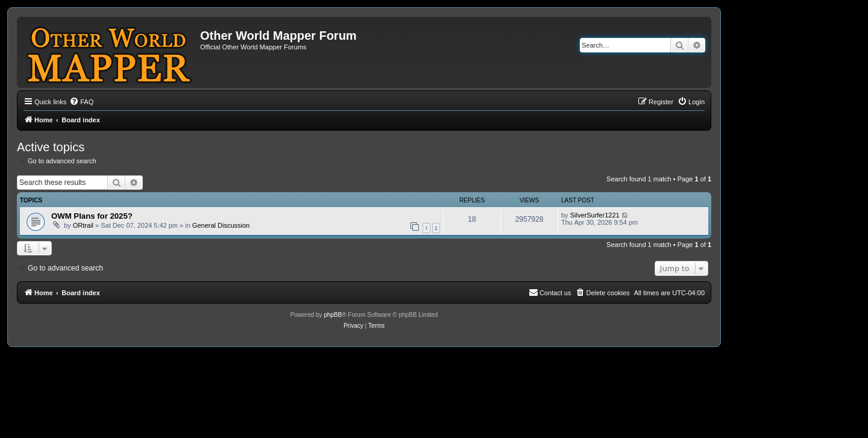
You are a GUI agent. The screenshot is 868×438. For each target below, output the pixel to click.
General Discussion (221, 225)
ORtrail (83, 225)
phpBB (333, 315)
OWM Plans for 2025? (92, 216)
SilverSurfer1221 (595, 215)
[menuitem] (81, 102)
